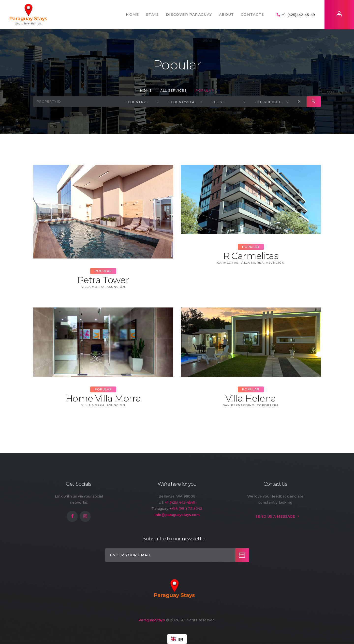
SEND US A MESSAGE (275, 516)
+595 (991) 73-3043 (186, 509)
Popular (103, 271)
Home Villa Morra (103, 398)
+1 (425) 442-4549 (180, 502)
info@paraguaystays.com (177, 515)
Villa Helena (251, 398)
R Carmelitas (251, 256)
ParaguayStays (152, 620)
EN (177, 639)
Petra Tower (103, 280)
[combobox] (177, 639)
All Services (174, 90)
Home (146, 90)
